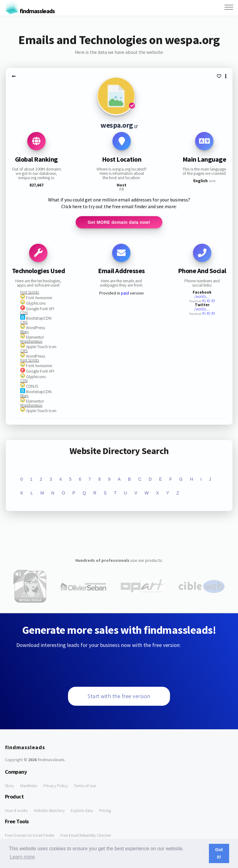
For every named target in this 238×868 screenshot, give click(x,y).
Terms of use (85, 786)
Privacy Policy (56, 786)
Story (9, 786)
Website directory (49, 810)
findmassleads (30, 11)
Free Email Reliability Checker (86, 835)
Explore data (82, 810)
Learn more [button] (22, 857)
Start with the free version (119, 696)
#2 (209, 301)
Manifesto (29, 786)
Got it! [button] (219, 853)
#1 (204, 301)
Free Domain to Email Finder (30, 835)
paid (125, 293)
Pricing (105, 810)
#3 (213, 301)
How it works (16, 810)
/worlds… (202, 297)
